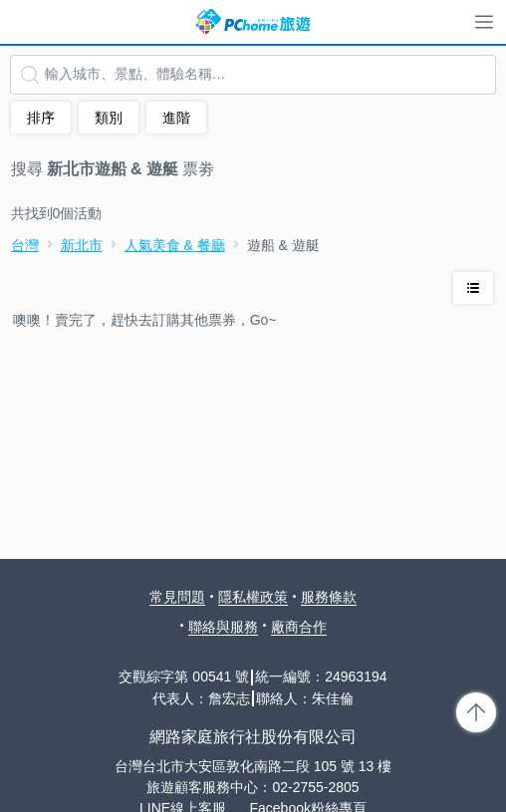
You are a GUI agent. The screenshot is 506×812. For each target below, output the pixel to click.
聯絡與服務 (223, 627)
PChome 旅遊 (253, 22)
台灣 (25, 245)
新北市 (82, 245)
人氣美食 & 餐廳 (175, 245)
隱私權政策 (253, 597)
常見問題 (177, 597)
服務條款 (329, 597)
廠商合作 (299, 627)
